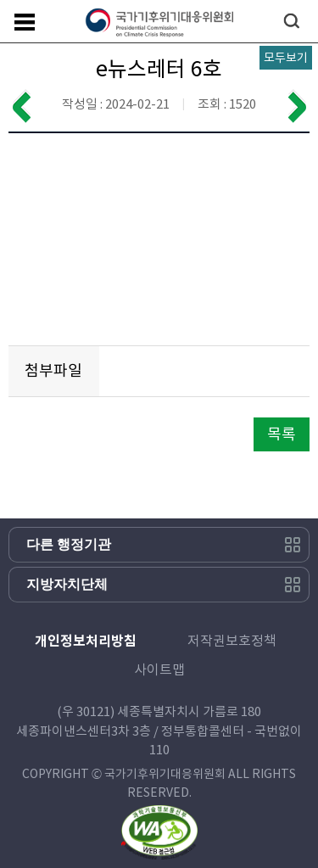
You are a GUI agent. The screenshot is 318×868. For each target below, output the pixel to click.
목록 (282, 434)
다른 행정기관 (69, 544)
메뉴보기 (25, 22)
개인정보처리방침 (86, 641)
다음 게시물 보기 (297, 106)
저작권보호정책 (232, 641)
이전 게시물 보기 (21, 106)
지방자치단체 (67, 584)
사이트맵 (159, 669)
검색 (291, 21)
